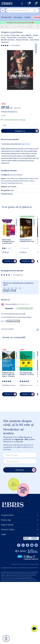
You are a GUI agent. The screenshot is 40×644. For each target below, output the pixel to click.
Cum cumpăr (31, 564)
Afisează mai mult (7, 194)
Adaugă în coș (10, 261)
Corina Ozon (12, 37)
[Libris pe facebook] (19, 545)
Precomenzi (18, 17)
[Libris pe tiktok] (27, 545)
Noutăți (27, 17)
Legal (20, 534)
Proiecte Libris (20, 530)
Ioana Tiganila (26, 35)
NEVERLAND (9, 187)
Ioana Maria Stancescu (15, 183)
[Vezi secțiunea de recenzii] (6, 45)
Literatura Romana (30, 27)
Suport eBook (20, 525)
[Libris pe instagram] (23, 545)
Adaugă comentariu (13, 321)
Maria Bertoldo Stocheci (21, 181)
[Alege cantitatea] (20, 125)
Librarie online (7, 27)
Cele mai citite (6, 17)
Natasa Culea (29, 178)
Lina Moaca (22, 37)
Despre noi (14, 564)
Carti (15, 27)
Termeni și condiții (22, 564)
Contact (37, 564)
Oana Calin (15, 35)
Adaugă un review (9, 291)
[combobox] (23, 10)
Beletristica (22, 27)
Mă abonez (26, 470)
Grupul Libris (20, 515)
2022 (8, 190)
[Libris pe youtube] (32, 545)
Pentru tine (20, 520)
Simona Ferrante (22, 40)
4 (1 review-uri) (18, 275)
